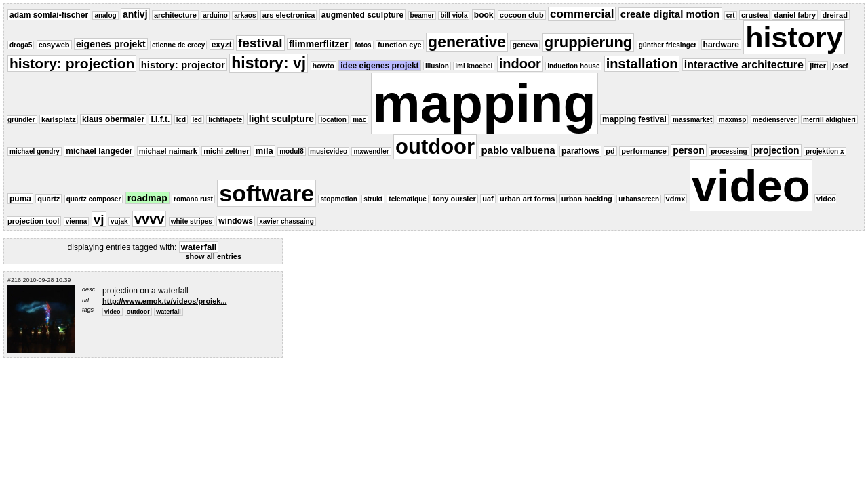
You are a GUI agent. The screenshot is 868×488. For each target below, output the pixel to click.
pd (610, 151)
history (794, 37)
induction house (573, 66)
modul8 (292, 151)
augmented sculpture (362, 15)
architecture (175, 15)
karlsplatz (59, 119)
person (689, 150)
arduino (215, 15)
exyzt (222, 45)
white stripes (192, 221)
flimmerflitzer (319, 44)
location (333, 120)
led (197, 120)
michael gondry (35, 151)
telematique (408, 199)
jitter (818, 66)
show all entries (213, 256)
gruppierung (589, 42)
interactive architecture (744, 65)
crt (731, 15)
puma (20, 199)
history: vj (269, 63)
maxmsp (733, 120)
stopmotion (338, 199)
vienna (77, 221)
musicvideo (329, 151)
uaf (488, 199)
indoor (520, 64)
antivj (135, 14)
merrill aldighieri (829, 120)
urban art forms (527, 199)
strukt (373, 199)
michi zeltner (226, 151)
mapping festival (634, 119)
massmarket (692, 120)
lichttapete (225, 120)
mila (264, 151)
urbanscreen (639, 199)
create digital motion (670, 14)
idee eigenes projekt (379, 66)
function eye (400, 45)
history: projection (72, 63)
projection (776, 150)
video (751, 185)
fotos (363, 45)
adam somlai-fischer (49, 15)
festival (260, 43)
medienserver (775, 120)
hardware (721, 45)
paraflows (580, 151)
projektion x (825, 151)
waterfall (169, 312)
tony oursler (454, 199)
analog (105, 15)
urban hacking (587, 199)
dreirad (835, 15)
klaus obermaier (113, 119)
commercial (582, 14)
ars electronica (289, 15)
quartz (48, 199)
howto (323, 66)
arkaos (245, 15)
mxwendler (371, 151)
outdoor (435, 147)
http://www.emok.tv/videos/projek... (165, 301)
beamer (422, 15)
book (484, 15)
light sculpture (281, 119)
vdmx (676, 199)
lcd (181, 120)
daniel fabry (795, 15)
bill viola (454, 15)
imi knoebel (474, 66)
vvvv (150, 219)
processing (729, 151)
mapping (485, 103)
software (267, 193)
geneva (525, 45)
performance (644, 151)
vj (99, 219)
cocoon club (522, 15)
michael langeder (99, 151)
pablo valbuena (518, 150)
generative (467, 42)
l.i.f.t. (160, 119)
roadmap (147, 198)
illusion (437, 66)
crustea (754, 15)
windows (236, 221)
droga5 (21, 45)
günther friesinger (668, 45)
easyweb (54, 45)
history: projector (183, 65)
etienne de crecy (178, 45)
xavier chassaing (287, 221)
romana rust (193, 199)
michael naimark (168, 151)
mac (359, 120)
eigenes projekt (111, 44)
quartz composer (94, 199)
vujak (119, 221)
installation (642, 64)
